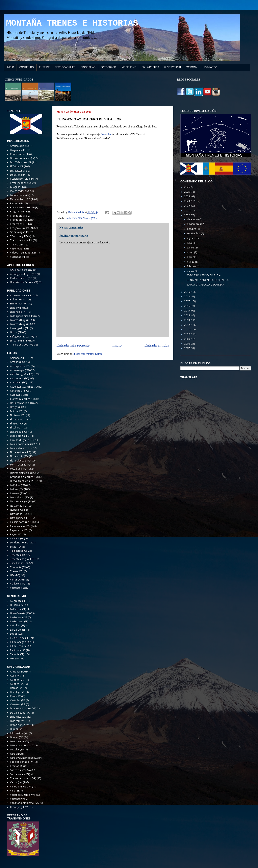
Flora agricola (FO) (21, 452)
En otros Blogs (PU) (21, 320)
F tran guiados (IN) (20, 183)
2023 (187, 201)
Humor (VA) (17, 729)
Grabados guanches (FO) (24, 477)
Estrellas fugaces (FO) (22, 440)
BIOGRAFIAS (88, 67)
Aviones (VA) (17, 684)
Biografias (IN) (18, 150)
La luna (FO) (17, 489)
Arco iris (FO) (17, 362)
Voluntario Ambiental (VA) (25, 803)
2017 (187, 301)
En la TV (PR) (74, 218)
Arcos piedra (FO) (20, 366)
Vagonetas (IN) (18, 249)
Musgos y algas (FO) (21, 501)
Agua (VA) (16, 676)
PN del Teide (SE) (20, 638)
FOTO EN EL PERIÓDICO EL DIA (204, 275)
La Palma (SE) (17, 625)
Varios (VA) (90, 218)
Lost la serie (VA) (19, 741)
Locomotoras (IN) (20, 195)
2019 (187, 292)
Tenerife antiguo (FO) (22, 559)
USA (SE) (15, 659)
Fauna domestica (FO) (22, 444)
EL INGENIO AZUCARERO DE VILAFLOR (208, 280)
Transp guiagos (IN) (21, 240)
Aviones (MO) (18, 680)
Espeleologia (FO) (20, 436)
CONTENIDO (27, 67)
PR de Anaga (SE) (19, 642)
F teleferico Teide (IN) (22, 179)
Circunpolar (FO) (19, 391)
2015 (187, 311)
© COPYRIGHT (173, 67)
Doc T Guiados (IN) (21, 162)
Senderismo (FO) (20, 543)
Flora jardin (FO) (19, 456)
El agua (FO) (17, 424)
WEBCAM (192, 67)
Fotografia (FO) (19, 469)
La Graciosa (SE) (19, 621)
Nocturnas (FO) (19, 506)
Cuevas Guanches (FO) (23, 399)
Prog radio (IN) (18, 216)
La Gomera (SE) (19, 617)
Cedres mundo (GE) (21, 278)
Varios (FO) (16, 580)
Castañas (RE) (18, 700)
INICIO (10, 67)
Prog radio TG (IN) (20, 220)
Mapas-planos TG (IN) (22, 199)
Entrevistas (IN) (18, 171)
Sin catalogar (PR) (20, 341)
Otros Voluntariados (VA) (24, 758)
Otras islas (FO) (19, 514)
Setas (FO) (16, 547)
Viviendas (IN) (18, 257)
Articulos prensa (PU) (22, 295)
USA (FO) (15, 575)
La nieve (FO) (17, 493)
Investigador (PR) (20, 328)
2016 (187, 306)
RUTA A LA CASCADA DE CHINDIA (205, 285)
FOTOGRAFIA (109, 67)
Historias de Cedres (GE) (24, 282)
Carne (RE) (16, 696)
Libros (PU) (16, 332)
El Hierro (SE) (17, 605)
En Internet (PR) (19, 304)
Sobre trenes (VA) (20, 774)
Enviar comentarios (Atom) (88, 354)
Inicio (117, 345)
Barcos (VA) (17, 688)
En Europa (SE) (18, 609)
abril (190, 257)
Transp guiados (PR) (21, 345)
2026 (187, 187)
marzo (191, 262)
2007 (187, 348)
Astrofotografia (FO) (22, 374)
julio (190, 243)
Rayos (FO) (16, 534)
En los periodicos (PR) (22, 316)
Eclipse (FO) (17, 411)
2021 (187, 211)
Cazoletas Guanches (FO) (24, 387)
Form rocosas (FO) (21, 465)
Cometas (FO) (18, 395)
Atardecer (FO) (18, 382)
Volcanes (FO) (18, 588)
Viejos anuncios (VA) (21, 787)
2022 (187, 206)
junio (190, 248)
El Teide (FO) (17, 420)
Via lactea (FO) (18, 584)
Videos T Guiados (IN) (22, 253)
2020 (187, 215)
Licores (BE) (17, 737)
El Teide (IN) (17, 166)
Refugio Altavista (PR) (22, 337)
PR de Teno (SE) (19, 646)
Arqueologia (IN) (19, 146)
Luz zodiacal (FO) (20, 497)
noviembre (194, 224)
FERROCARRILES (65, 67)
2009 (187, 339)
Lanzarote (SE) (18, 630)
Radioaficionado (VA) (22, 762)
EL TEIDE (44, 67)
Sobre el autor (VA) (21, 770)
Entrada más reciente (73, 345)
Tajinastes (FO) (18, 551)
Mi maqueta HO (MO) (22, 745)
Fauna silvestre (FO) (21, 448)
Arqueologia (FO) (20, 370)
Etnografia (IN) (18, 175)
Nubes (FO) (16, 510)
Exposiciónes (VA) (20, 725)
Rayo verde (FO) (19, 530)
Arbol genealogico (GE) (23, 274)
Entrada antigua (157, 345)
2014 (187, 315)
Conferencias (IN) (20, 154)
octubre (192, 229)
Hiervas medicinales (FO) (24, 481)
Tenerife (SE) (17, 654)
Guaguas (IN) (17, 187)
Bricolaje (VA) (18, 692)
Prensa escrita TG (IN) (22, 207)
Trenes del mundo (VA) (23, 778)
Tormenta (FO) (18, 567)
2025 (187, 192)
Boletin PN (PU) (19, 300)
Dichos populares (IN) (22, 158)
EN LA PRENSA (150, 67)
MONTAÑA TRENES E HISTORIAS (72, 23)
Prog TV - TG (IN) (19, 212)
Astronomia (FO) (19, 378)
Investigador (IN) (19, 191)
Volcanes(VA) (17, 799)
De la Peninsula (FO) (21, 403)
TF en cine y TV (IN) (21, 236)
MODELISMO (129, 67)
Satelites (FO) (17, 538)
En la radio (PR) (19, 312)
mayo (191, 252)
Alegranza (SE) (18, 601)
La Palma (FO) (18, 485)
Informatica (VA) (19, 733)
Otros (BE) (16, 754)
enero (191, 271)
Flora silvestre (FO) (21, 461)
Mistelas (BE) (17, 750)
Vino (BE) (15, 791)
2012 (187, 325)
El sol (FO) (16, 428)
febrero (192, 266)
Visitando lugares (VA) (22, 795)
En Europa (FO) (18, 432)
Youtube (106, 134)
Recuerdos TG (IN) (20, 224)
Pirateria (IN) (17, 203)
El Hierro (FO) (18, 415)
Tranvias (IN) (17, 245)
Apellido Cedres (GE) (22, 270)
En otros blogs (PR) (21, 324)
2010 (187, 334)
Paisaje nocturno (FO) (22, 522)
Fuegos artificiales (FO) (23, 473)
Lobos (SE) (16, 634)
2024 (187, 196)
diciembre (193, 219)
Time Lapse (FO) (19, 563)
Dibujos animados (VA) (23, 708)
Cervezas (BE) (18, 704)
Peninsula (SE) (18, 650)
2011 (187, 330)
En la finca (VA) (18, 717)
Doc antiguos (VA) (20, 713)
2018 (187, 296)
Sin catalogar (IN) (20, 232)
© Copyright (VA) (20, 807)
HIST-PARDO (210, 67)
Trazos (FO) (17, 571)
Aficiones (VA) (18, 672)
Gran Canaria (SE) (20, 613)
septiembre (194, 233)
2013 (187, 320)
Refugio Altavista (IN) (22, 228)
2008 (187, 344)
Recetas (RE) (17, 766)
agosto (191, 238)
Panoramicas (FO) (20, 526)
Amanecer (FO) (19, 358)
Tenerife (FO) (17, 555)
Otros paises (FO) (20, 518)
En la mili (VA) (18, 721)
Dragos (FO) (17, 407)
